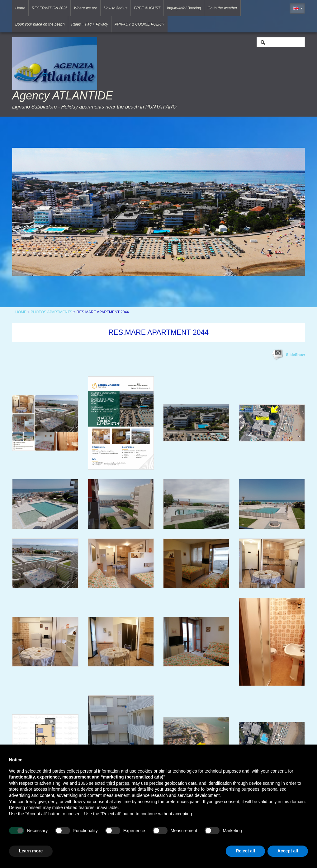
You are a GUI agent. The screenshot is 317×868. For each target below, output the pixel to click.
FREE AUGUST (147, 8)
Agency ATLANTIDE (63, 96)
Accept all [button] (288, 851)
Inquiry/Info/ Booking (184, 8)
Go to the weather (222, 8)
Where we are (85, 8)
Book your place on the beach (40, 24)
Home (20, 8)
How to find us (116, 8)
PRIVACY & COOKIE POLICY (140, 24)
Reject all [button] (245, 851)
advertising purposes (239, 789)
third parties (118, 783)
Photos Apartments (51, 312)
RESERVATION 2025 (50, 8)
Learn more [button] (31, 851)
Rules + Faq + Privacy (90, 24)
